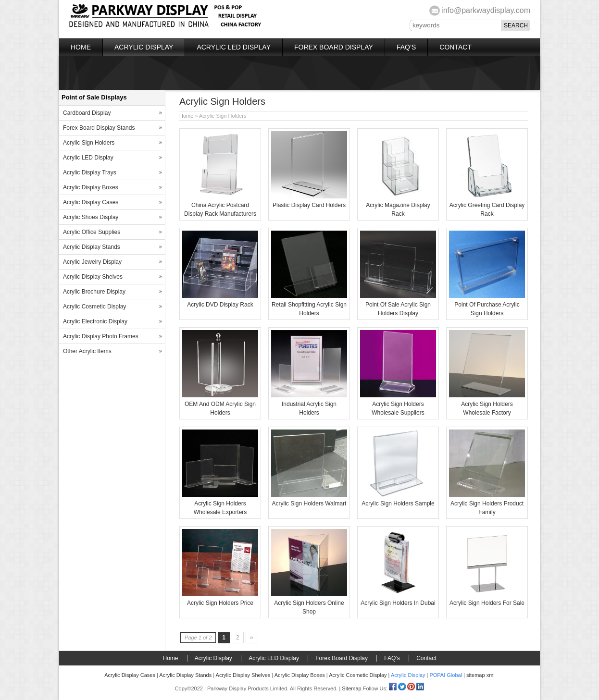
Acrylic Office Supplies (92, 232)
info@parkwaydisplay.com (486, 10)
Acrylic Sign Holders (89, 143)
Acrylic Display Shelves (93, 277)
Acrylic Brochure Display (94, 292)
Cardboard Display (87, 113)
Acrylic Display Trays (90, 172)
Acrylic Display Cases (91, 202)
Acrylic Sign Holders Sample (398, 504)
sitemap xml (480, 675)
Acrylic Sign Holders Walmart (309, 504)
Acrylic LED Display (234, 47)
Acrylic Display (144, 47)
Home (81, 47)
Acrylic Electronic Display (95, 321)
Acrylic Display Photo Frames (101, 336)
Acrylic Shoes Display (91, 217)
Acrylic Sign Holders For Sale (487, 603)
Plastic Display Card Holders (309, 205)
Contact (455, 47)
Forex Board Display (334, 47)
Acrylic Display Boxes (91, 187)
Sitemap (351, 688)
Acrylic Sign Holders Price (220, 603)
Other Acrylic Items (87, 351)
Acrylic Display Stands (92, 247)
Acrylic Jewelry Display (92, 262)
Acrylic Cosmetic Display (94, 307)
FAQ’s (406, 47)
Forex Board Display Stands (99, 128)
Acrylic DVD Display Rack (220, 305)
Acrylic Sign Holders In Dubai (398, 603)
